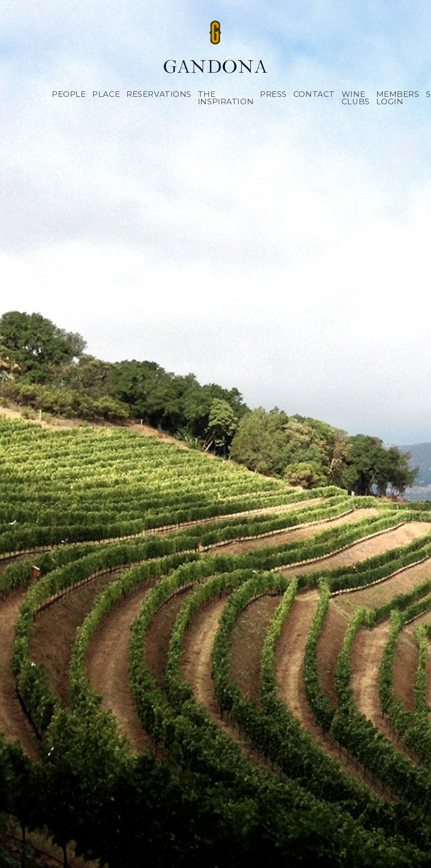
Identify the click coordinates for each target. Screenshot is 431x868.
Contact (314, 94)
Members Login (398, 98)
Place (106, 94)
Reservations (159, 94)
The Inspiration (226, 98)
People (69, 94)
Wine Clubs (356, 98)
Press (273, 94)
